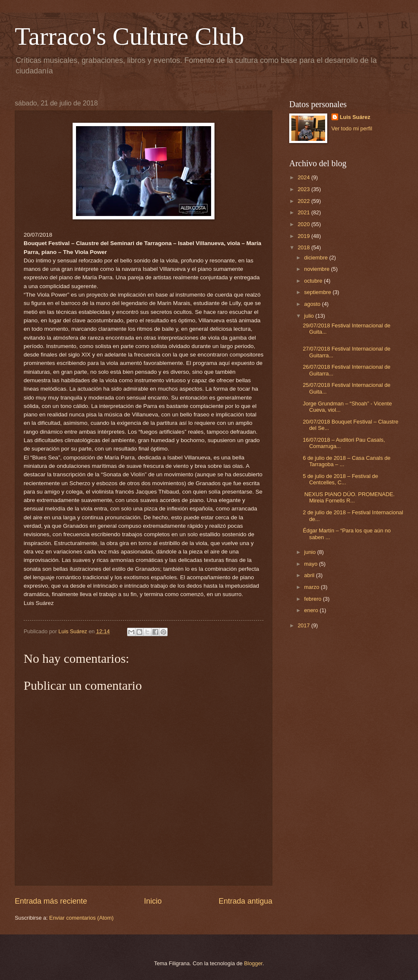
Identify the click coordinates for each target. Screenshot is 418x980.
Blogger (253, 963)
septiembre (318, 292)
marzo (312, 587)
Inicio (153, 901)
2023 (304, 189)
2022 (304, 201)
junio (311, 552)
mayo (311, 564)
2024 (304, 177)
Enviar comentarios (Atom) (81, 918)
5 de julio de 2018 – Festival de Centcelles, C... (340, 479)
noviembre (318, 269)
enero (312, 610)
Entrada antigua (246, 901)
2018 (304, 247)
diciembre (316, 258)
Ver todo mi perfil (352, 128)
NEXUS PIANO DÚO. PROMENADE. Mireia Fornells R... (349, 497)
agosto (313, 304)
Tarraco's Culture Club (129, 36)
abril (310, 575)
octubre (314, 281)
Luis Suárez (355, 117)
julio (309, 316)
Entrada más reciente (51, 901)
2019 (304, 236)
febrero (313, 599)
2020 (304, 224)
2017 (304, 625)
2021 (304, 212)
